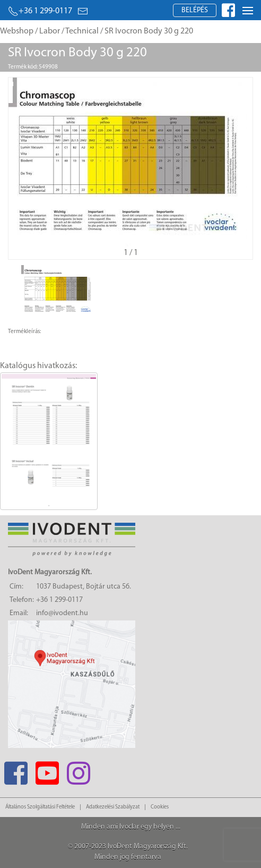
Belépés (195, 10)
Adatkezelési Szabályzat (113, 807)
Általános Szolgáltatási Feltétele (40, 807)
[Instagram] (78, 770)
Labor (50, 31)
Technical (82, 31)
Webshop (17, 31)
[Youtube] (47, 770)
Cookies (160, 807)
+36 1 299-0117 (40, 11)
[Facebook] (16, 770)
